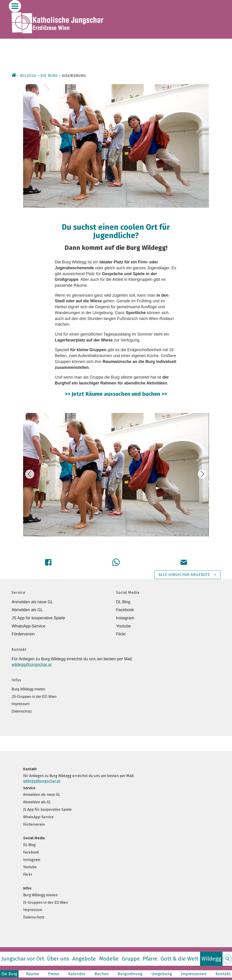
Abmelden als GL (27, 610)
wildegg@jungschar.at (31, 665)
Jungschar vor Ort (23, 959)
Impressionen (194, 974)
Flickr (121, 634)
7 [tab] (202, 535)
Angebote (84, 959)
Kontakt (223, 974)
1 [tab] (175, 535)
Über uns (58, 959)
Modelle (109, 959)
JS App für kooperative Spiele (38, 618)
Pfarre (150, 959)
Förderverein (23, 634)
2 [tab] (179, 535)
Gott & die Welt (179, 959)
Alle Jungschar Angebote (187, 575)
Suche (227, 962)
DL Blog (123, 602)
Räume (33, 974)
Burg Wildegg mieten (28, 689)
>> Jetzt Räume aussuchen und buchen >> (116, 394)
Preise (54, 974)
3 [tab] (184, 535)
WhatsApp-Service (28, 626)
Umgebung (162, 974)
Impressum (21, 704)
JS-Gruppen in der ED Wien (34, 697)
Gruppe (131, 959)
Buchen (102, 974)
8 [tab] (207, 535)
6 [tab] (198, 535)
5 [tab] (193, 535)
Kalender (77, 974)
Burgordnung (130, 974)
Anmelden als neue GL (32, 602)
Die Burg (49, 76)
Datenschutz (22, 711)
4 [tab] (188, 535)
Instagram (125, 618)
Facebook (125, 610)
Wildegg (28, 76)
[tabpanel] (116, 476)
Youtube (123, 626)
